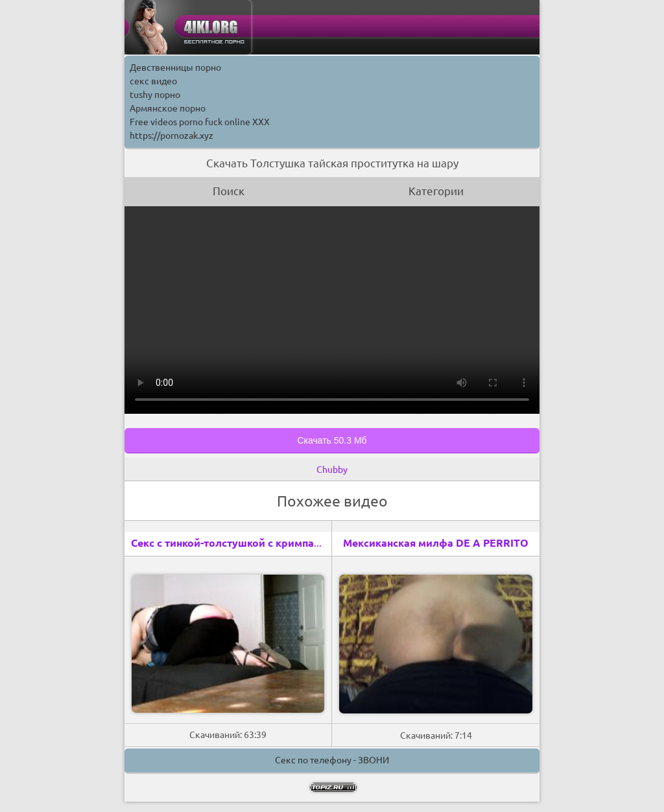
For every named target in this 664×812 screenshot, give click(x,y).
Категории (436, 191)
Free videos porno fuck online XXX (200, 122)
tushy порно (155, 95)
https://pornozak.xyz (172, 136)
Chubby (332, 470)
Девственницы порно (175, 67)
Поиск (229, 191)
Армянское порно (168, 108)
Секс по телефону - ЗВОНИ (332, 760)
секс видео (153, 81)
